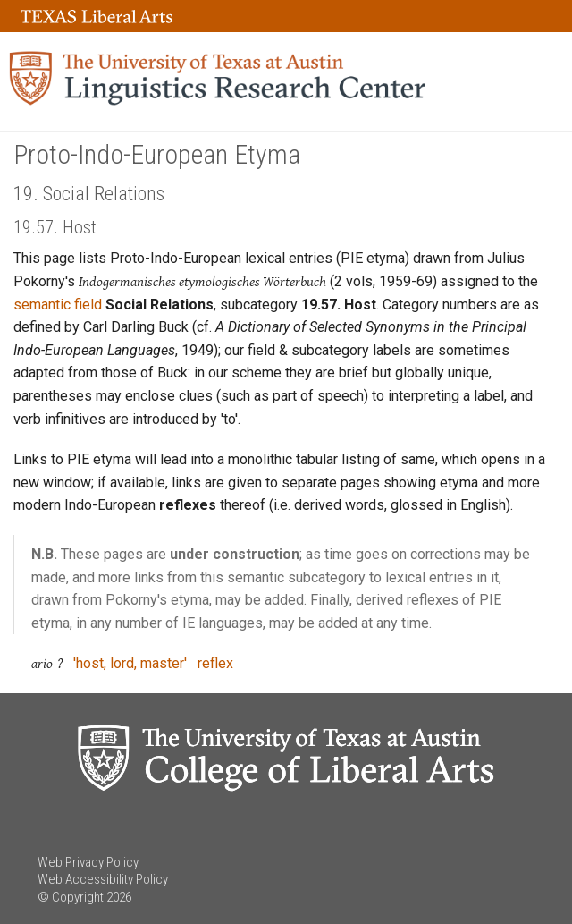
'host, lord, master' (130, 663)
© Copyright (71, 897)
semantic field (58, 305)
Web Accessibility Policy (103, 879)
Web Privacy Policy (88, 862)
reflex (215, 663)
